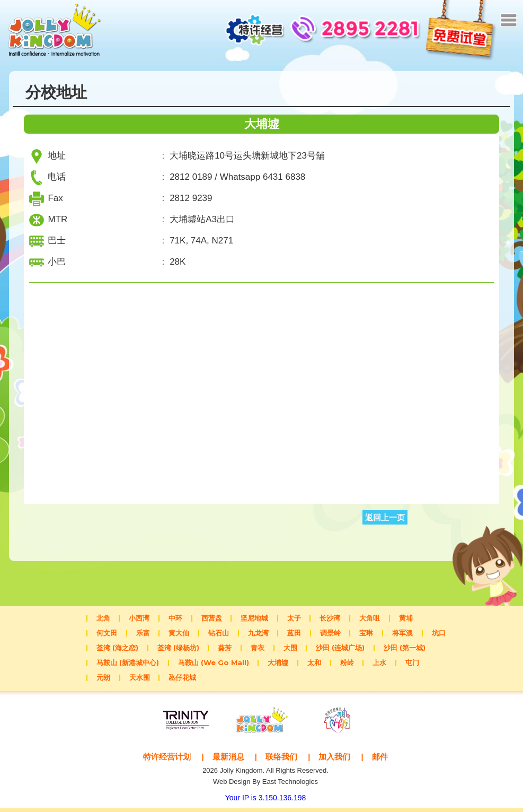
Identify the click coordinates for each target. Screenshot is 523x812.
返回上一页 (385, 521)
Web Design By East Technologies (265, 785)
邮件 (380, 760)
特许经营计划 (167, 760)
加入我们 (334, 760)
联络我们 (281, 760)
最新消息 (228, 760)
